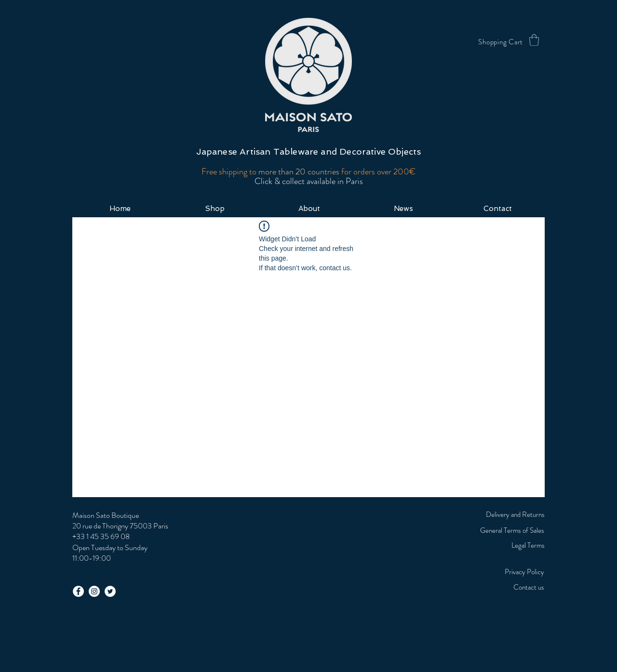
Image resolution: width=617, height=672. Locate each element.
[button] (534, 40)
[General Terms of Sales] (486, 530)
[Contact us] (503, 587)
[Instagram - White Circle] (94, 591)
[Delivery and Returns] (503, 514)
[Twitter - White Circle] (110, 591)
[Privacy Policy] (482, 572)
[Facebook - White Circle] (78, 591)
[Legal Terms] (503, 545)
